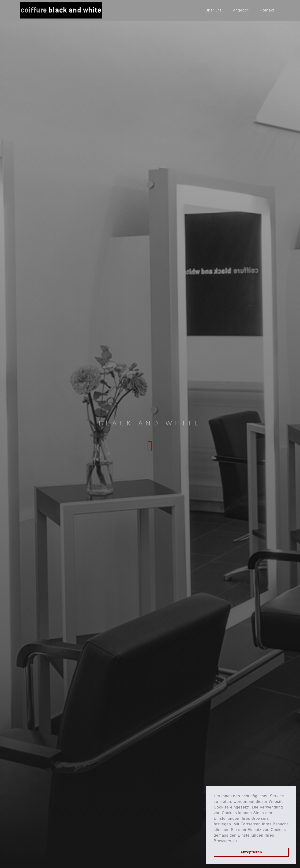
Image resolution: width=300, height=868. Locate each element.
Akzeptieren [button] (251, 852)
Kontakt (267, 10)
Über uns (214, 10)
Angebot (241, 10)
